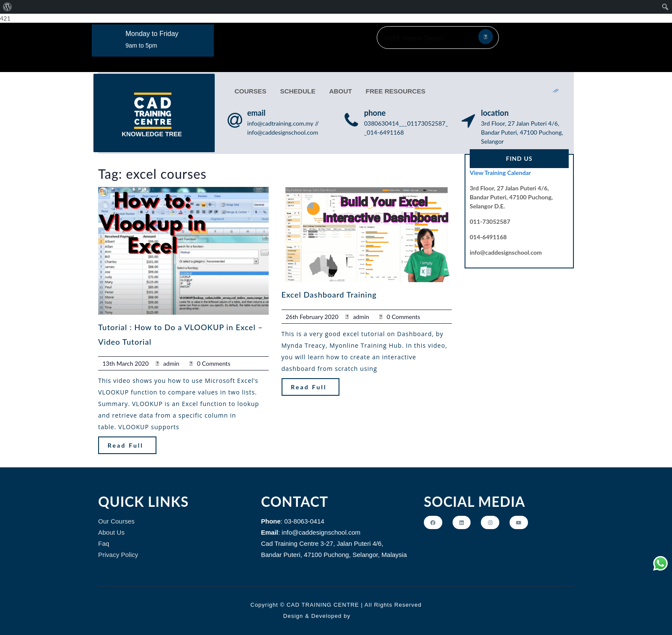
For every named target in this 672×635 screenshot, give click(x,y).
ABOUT (340, 89)
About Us (111, 528)
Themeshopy (370, 612)
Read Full (126, 441)
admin (171, 360)
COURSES (249, 89)
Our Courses (116, 517)
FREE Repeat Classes (414, 38)
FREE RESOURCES (394, 89)
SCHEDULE (297, 89)
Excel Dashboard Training (329, 291)
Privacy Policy (118, 551)
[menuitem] (7, 7)
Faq (104, 540)
